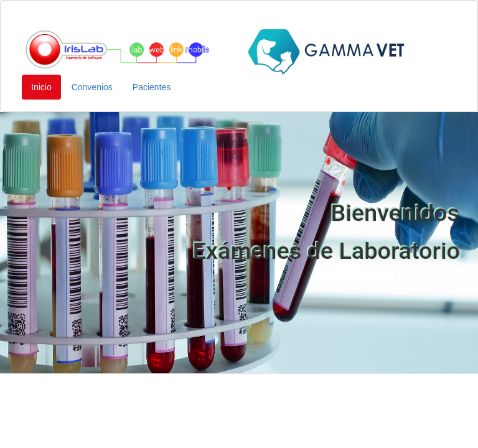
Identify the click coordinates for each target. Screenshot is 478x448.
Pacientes (152, 87)
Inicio (41, 87)
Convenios (92, 87)
